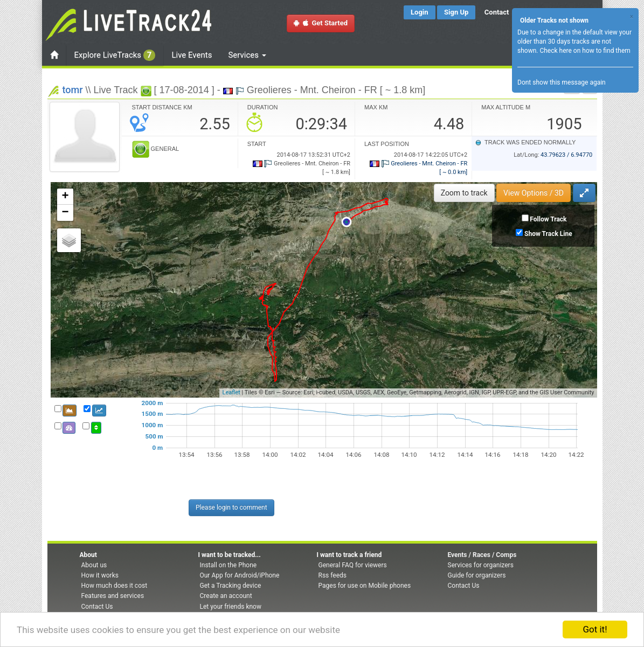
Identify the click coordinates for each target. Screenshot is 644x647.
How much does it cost (115, 586)
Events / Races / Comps (482, 555)
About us (94, 565)
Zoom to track (464, 193)
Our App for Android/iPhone (240, 575)
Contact (497, 12)
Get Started (321, 23)
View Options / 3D (534, 193)
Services (247, 55)
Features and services (113, 596)
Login (420, 12)
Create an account (226, 596)
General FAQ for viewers (353, 565)
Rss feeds (333, 575)
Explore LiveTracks (115, 55)
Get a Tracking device (231, 586)
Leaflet (231, 392)
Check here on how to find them (585, 51)
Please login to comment (231, 507)
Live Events (192, 55)
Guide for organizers (477, 575)
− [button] (65, 213)
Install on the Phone (228, 565)
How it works (100, 575)
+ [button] (65, 197)
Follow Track (548, 219)
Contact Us (97, 607)
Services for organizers (481, 565)
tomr (73, 90)
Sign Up (456, 12)
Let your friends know (231, 607)
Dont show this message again (562, 82)
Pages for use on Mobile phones (365, 586)
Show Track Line (548, 234)
